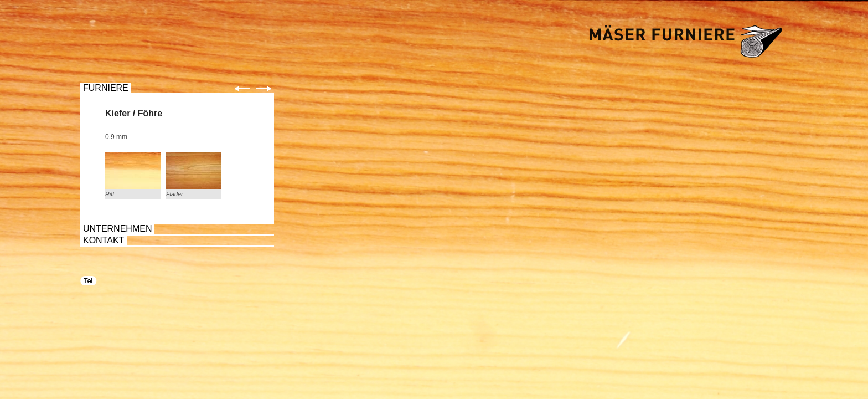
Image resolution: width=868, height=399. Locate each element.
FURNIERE (106, 88)
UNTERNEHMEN (117, 229)
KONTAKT (104, 240)
